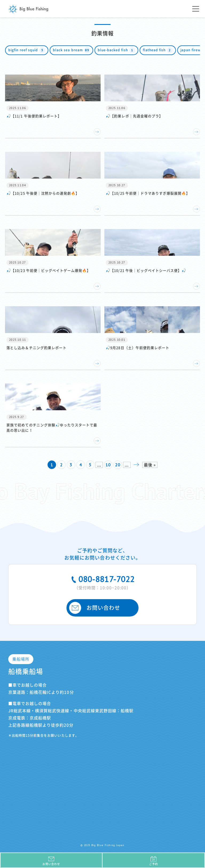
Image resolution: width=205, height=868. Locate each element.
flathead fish (158, 50)
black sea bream (71, 50)
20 (118, 465)
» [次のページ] (136, 465)
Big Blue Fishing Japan (28, 9)
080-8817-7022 (102, 582)
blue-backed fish (116, 50)
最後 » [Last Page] (150, 465)
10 (108, 465)
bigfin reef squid (27, 50)
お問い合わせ (95, 608)
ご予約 (153, 861)
